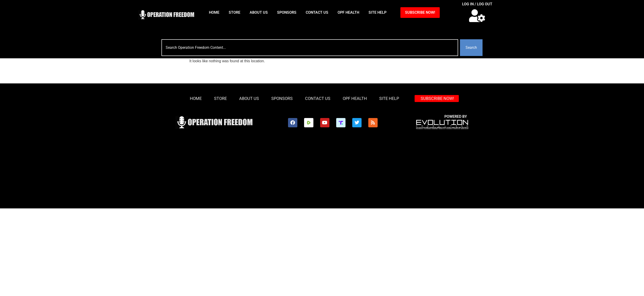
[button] (477, 16)
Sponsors (287, 12)
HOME (214, 12)
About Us (259, 12)
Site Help (377, 12)
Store (235, 12)
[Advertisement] (299, 174)
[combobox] (310, 48)
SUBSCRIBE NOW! (420, 12)
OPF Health (348, 12)
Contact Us (317, 12)
